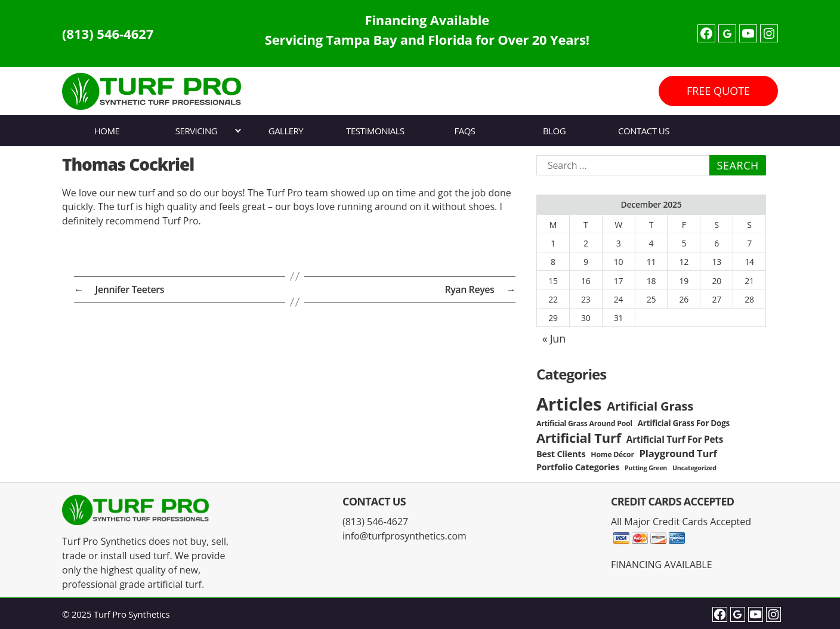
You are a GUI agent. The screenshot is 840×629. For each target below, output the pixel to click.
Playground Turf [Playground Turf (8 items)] (678, 453)
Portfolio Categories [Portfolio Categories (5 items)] (578, 467)
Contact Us (644, 131)
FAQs (464, 131)
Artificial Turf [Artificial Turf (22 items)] (579, 438)
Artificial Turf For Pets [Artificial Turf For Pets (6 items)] (675, 440)
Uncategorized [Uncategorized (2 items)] (694, 468)
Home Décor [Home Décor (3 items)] (612, 454)
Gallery (286, 131)
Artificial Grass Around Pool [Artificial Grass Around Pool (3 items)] (584, 423)
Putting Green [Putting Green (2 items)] (646, 468)
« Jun (554, 338)
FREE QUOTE (718, 91)
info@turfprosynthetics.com (404, 536)
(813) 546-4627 (108, 33)
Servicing (196, 131)
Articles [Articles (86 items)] (569, 404)
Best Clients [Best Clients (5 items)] (561, 454)
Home (107, 131)
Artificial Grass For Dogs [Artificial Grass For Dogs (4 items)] (684, 423)
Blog (554, 131)
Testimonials (375, 131)
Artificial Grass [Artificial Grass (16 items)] (650, 406)
